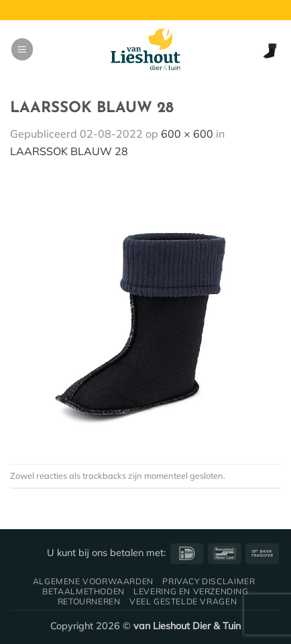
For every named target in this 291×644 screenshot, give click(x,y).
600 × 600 (187, 134)
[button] (22, 49)
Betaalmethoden (83, 591)
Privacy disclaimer (209, 581)
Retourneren (89, 601)
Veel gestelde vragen (183, 601)
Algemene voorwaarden (93, 581)
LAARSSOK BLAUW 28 (69, 151)
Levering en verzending (191, 591)
